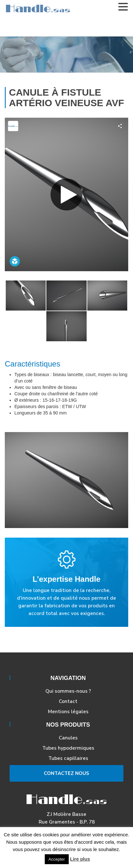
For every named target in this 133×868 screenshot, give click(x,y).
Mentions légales (68, 711)
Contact (68, 701)
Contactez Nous (66, 773)
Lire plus (80, 859)
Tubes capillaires (68, 758)
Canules (68, 738)
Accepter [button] (57, 859)
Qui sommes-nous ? (68, 691)
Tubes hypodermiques (68, 748)
